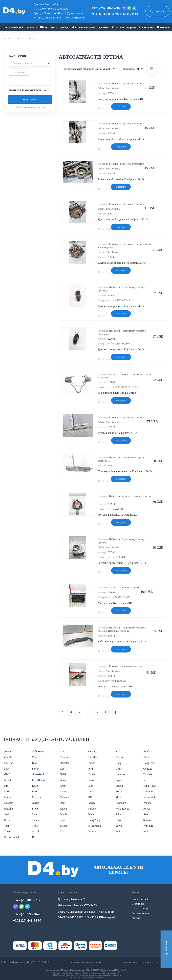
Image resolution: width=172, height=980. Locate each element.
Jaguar (119, 780)
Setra (7, 820)
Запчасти (31, 27)
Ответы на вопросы (124, 27)
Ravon (63, 809)
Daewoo (9, 763)
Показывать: (130, 69)
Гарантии (103, 27)
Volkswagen (94, 826)
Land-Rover (150, 786)
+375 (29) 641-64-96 (127, 14)
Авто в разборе (60, 27)
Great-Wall (38, 774)
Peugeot (92, 803)
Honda (91, 774)
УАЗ (146, 831)
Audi (62, 752)
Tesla (35, 826)
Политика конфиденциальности (85, 962)
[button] (30, 63)
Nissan (36, 803)
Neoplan (9, 803)
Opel (62, 803)
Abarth (36, 831)
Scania (63, 814)
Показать (30, 100)
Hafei (63, 774)
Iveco (91, 780)
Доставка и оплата (83, 27)
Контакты (163, 27)
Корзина (157, 11)
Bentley (92, 752)
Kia (20, 39)
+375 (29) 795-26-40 (103, 14)
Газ (62, 831)
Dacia (146, 757)
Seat (146, 814)
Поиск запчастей (13, 27)
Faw (7, 769)
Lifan (63, 791)
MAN (119, 791)
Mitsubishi (149, 797)
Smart (63, 820)
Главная (6, 39)
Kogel (35, 786)
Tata (6, 826)
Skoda (35, 820)
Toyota (63, 826)
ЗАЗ (118, 831)
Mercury (64, 797)
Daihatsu (65, 763)
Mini (118, 797)
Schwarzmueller (13, 837)
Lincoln (92, 791)
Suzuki (147, 820)
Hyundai (148, 774)
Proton (36, 809)
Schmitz (92, 814)
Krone (63, 786)
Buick (146, 752)
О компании (147, 27)
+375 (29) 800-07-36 (105, 8)
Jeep (146, 780)
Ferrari (36, 769)
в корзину (121, 107)
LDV (7, 791)
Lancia (119, 786)
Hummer (120, 774)
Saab (7, 814)
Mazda (8, 797)
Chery (35, 757)
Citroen (120, 757)
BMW (119, 752)
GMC (7, 774)
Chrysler (92, 757)
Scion (119, 814)
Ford (90, 769)
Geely (119, 769)
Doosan (92, 831)
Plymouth (121, 803)
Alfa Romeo (39, 752)
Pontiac (147, 803)
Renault (92, 809)
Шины (44, 27)
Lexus (35, 791)
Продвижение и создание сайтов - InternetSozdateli (147, 962)
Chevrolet (65, 757)
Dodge (119, 763)
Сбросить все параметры (30, 107)
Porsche (8, 809)
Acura (7, 752)
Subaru (119, 820)
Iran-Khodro (39, 780)
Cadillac (9, 757)
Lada (90, 786)
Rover (147, 809)
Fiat (62, 769)
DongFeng (149, 763)
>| (115, 712)
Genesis (148, 769)
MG (90, 797)
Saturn (36, 814)
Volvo (119, 826)
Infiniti (8, 780)
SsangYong (94, 820)
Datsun (91, 763)
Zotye (7, 831)
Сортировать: (69, 69)
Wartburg (148, 826)
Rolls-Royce (122, 809)
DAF (35, 763)
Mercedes (37, 797)
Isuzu (63, 780)
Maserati (148, 791)
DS (34, 837)
